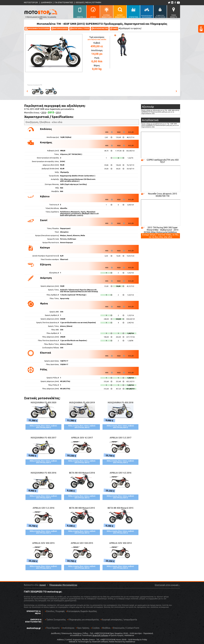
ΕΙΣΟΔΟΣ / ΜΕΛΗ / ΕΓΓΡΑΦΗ (88, 2)
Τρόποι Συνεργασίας (55, 621)
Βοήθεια (106, 628)
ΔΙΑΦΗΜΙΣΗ (46, 2)
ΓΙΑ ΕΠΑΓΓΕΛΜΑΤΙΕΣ (64, 2)
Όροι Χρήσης (83, 628)
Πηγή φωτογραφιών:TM (35, 85)
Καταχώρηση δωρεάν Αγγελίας (82, 611)
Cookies (96, 628)
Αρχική (43, 585)
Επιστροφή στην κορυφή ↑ (167, 585)
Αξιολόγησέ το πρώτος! (130, 28)
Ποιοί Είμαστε (53, 628)
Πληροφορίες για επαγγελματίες (83, 621)
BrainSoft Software (101, 635)
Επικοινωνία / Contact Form (126, 628)
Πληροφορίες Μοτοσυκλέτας (63, 585)
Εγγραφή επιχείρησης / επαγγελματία (119, 621)
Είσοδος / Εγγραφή (55, 611)
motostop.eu (68, 628)
